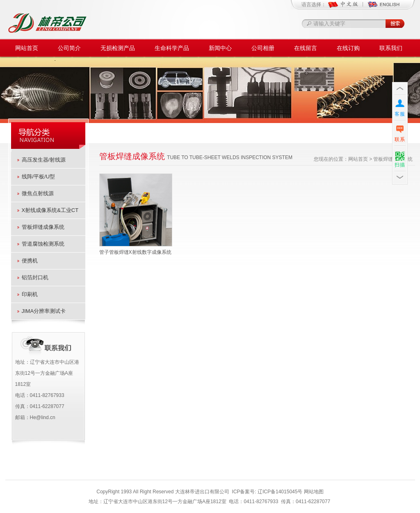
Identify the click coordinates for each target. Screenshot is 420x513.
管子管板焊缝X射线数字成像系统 (135, 252)
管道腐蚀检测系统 (43, 244)
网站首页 (27, 48)
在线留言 (306, 48)
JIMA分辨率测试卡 (44, 311)
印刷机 (30, 294)
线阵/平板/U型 (39, 177)
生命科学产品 (172, 48)
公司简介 (69, 48)
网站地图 (314, 492)
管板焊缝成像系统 (43, 227)
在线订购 (348, 48)
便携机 (30, 261)
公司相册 (263, 48)
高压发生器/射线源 (44, 160)
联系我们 (391, 48)
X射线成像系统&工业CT (50, 210)
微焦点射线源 (38, 193)
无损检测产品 (118, 48)
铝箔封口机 (35, 277)
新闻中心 (220, 48)
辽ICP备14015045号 (280, 492)
